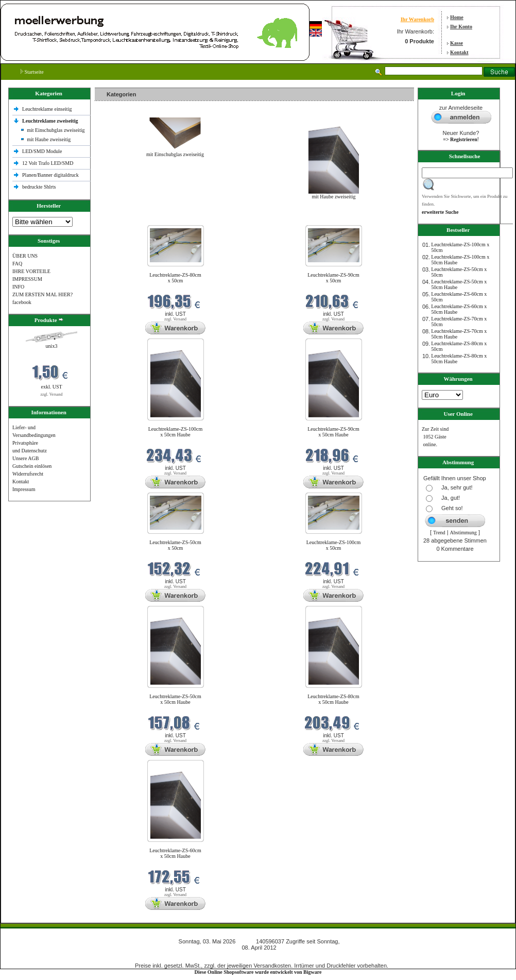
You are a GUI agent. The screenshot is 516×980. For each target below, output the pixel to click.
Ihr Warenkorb (417, 19)
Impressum (24, 489)
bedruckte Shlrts (39, 187)
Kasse (457, 43)
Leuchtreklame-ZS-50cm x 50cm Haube (175, 699)
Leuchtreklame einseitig (48, 109)
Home (457, 17)
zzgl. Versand (52, 394)
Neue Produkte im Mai (121, 219)
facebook (22, 302)
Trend (439, 533)
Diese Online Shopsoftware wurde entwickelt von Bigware (258, 972)
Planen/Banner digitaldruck (50, 175)
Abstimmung (463, 533)
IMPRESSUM (27, 279)
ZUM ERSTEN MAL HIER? (42, 294)
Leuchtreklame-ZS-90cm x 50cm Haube (333, 432)
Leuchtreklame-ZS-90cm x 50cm (333, 278)
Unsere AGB (25, 458)
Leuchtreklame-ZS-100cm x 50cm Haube (176, 432)
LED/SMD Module (42, 151)
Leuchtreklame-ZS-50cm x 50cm (175, 545)
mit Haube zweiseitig (49, 139)
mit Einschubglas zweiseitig (56, 130)
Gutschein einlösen (32, 466)
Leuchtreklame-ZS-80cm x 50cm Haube (333, 699)
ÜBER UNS (25, 256)
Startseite (32, 72)
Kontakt (459, 52)
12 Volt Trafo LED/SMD (48, 163)
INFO (18, 287)
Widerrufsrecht (28, 474)
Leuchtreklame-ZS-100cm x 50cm (334, 545)
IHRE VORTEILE (31, 271)
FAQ (17, 264)
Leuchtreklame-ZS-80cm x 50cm (175, 278)
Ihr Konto (461, 27)
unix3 (52, 346)
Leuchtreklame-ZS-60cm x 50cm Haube (175, 853)
